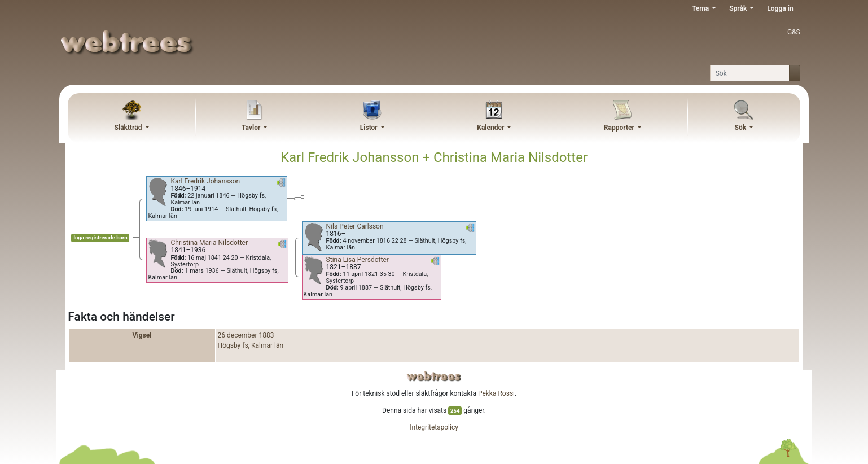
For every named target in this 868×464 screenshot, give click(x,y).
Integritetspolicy (434, 427)
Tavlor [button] (252, 128)
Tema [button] (701, 8)
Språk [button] (739, 8)
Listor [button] (370, 128)
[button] (281, 185)
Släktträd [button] (129, 128)
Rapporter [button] (620, 128)
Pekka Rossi (496, 393)
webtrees (434, 376)
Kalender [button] (491, 128)
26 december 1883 (246, 335)
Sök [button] (742, 128)
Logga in (780, 8)
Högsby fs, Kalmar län (251, 345)
